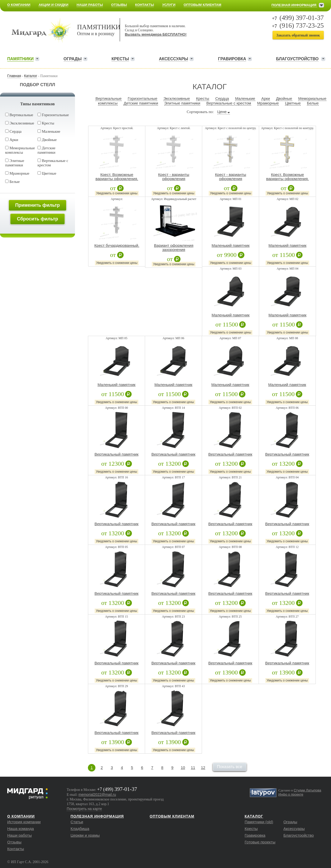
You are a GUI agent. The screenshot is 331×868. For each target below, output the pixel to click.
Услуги (169, 5)
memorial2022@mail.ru (97, 795)
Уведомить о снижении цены (117, 193)
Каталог (31, 76)
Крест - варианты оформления (174, 177)
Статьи (77, 822)
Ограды (73, 59)
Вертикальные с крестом (229, 103)
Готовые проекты (260, 842)
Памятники (20, 59)
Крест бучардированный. (117, 246)
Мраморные (17, 173)
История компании (24, 822)
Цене (222, 112)
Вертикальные (19, 115)
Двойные (47, 140)
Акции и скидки (53, 5)
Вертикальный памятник (116, 454)
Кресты (120, 59)
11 (193, 767)
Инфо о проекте (291, 794)
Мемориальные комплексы (20, 150)
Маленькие (49, 131)
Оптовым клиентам (202, 5)
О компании (19, 5)
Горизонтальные (53, 115)
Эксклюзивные (20, 123)
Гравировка (232, 59)
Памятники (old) (259, 822)
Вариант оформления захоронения (174, 248)
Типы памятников (37, 104)
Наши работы (90, 5)
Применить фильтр (38, 205)
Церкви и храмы (85, 835)
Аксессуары (174, 59)
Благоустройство (299, 835)
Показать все (230, 767)
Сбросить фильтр (37, 219)
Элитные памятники (15, 163)
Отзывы (119, 5)
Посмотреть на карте (84, 809)
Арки (12, 140)
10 (183, 767)
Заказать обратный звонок (298, 35)
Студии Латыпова (307, 790)
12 (203, 767)
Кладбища (80, 829)
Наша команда (21, 829)
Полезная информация (294, 5)
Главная (14, 76)
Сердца (13, 131)
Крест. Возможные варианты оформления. (117, 177)
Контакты (145, 5)
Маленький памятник (231, 246)
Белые (12, 182)
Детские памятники (46, 150)
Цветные (47, 173)
